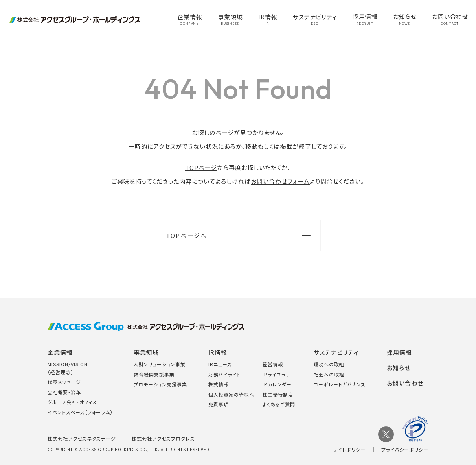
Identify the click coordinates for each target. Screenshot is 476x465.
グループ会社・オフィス (72, 402)
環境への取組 (329, 364)
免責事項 (219, 404)
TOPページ (201, 167)
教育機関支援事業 (154, 374)
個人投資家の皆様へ (231, 394)
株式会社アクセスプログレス (163, 438)
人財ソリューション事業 (160, 364)
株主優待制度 (278, 394)
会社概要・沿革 (64, 392)
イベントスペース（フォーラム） (80, 412)
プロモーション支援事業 (160, 384)
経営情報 (273, 364)
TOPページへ (187, 235)
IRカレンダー (277, 384)
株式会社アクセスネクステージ (82, 438)
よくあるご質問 (279, 404)
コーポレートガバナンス (340, 384)
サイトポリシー (349, 449)
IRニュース (220, 364)
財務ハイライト (225, 374)
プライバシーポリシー (405, 449)
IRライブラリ (276, 374)
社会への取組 (329, 374)
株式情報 (219, 384)
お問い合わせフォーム (280, 181)
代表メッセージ (64, 382)
